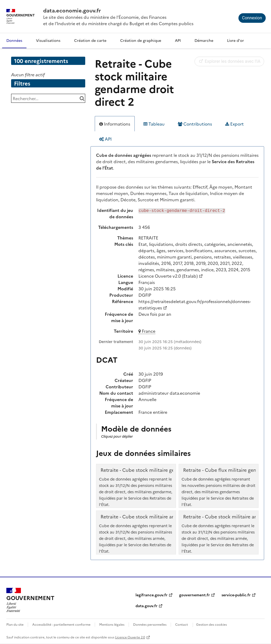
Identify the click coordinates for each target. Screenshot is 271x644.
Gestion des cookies (211, 624)
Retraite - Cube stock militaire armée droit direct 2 (157, 517)
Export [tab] (234, 124)
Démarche (204, 40)
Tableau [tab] (154, 124)
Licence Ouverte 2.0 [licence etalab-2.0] (130, 637)
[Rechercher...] (48, 98)
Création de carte (90, 40)
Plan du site (15, 624)
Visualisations (48, 40)
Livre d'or (236, 40)
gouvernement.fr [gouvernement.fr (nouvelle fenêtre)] (195, 595)
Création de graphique (141, 40)
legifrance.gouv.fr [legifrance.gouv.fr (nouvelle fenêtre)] (152, 595)
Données (14, 40)
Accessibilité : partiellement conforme (61, 624)
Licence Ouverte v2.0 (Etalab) (168, 276)
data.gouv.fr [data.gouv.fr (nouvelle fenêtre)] (146, 606)
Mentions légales (112, 624)
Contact (182, 624)
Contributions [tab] (195, 124)
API (178, 40)
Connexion (252, 18)
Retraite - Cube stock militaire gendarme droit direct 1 (161, 470)
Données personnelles (150, 624)
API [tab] (105, 139)
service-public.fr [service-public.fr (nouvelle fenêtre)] (236, 595)
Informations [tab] (115, 124)
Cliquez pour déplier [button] (117, 436)
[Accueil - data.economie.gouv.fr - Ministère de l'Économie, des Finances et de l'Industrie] (30, 600)
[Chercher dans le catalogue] (82, 98)
